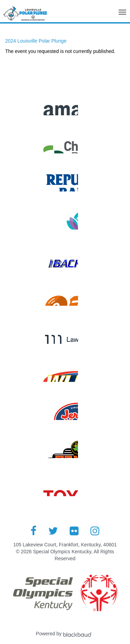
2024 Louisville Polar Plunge (36, 41)
